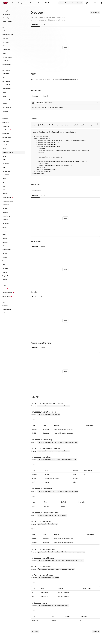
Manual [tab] (45, 96)
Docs (13, 3)
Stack (47, 3)
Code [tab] (43, 24)
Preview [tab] (35, 24)
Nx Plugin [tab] (48, 103)
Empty (96, 632)
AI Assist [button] (95, 13)
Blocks (32, 3)
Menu (63, 79)
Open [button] (65, 47)
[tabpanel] (65, 47)
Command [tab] (36, 96)
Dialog (35, 632)
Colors (40, 3)
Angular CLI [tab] (39, 103)
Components (23, 3)
